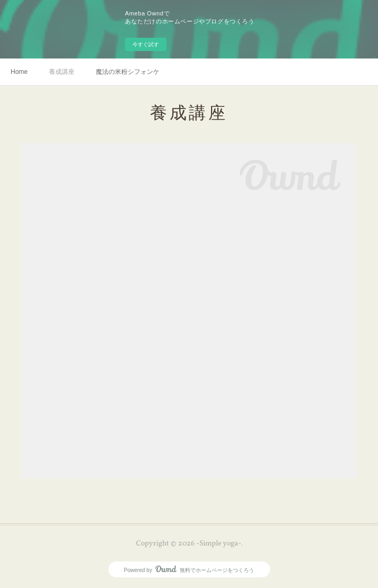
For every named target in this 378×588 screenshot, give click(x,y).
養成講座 (62, 72)
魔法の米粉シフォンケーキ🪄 (128, 72)
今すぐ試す (146, 44)
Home (19, 72)
